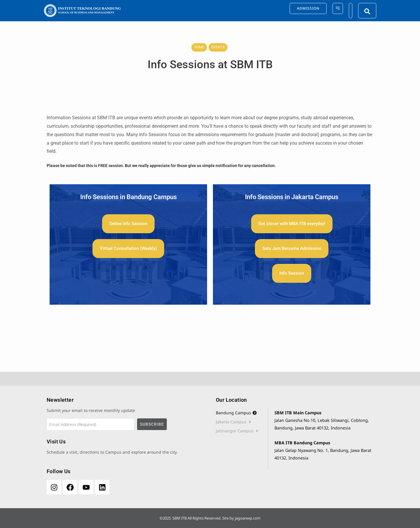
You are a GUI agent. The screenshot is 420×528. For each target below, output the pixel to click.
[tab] (242, 413)
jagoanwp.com (248, 518)
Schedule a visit (62, 452)
